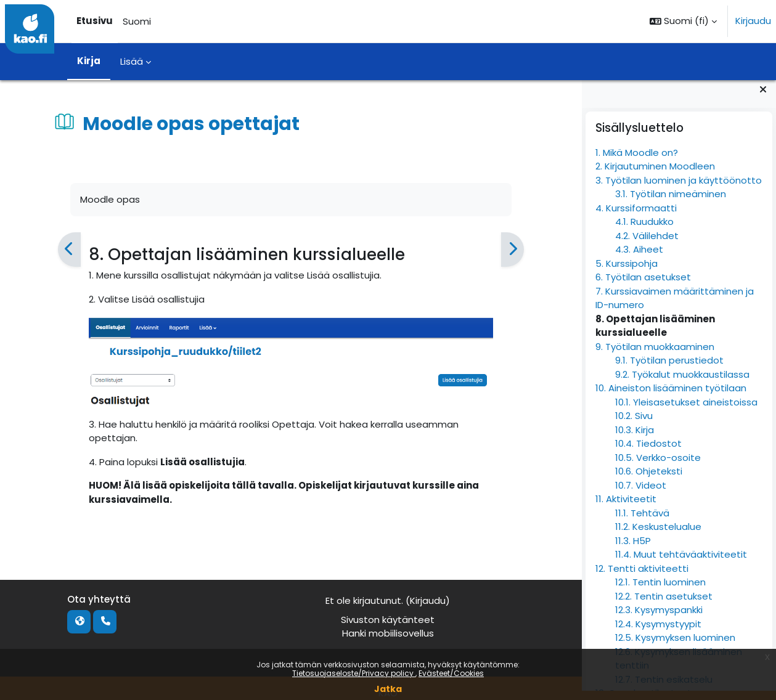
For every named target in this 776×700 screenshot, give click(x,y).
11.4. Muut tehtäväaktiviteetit (681, 564)
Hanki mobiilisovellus (388, 633)
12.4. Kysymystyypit (658, 634)
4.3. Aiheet (639, 259)
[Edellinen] (69, 250)
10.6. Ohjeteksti (649, 481)
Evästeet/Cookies (451, 673)
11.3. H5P (633, 551)
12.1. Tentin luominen (660, 592)
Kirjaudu (753, 21)
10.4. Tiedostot (648, 453)
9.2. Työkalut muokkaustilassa (682, 384)
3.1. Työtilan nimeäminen (671, 204)
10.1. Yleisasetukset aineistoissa (686, 412)
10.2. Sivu (634, 425)
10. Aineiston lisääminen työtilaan (671, 398)
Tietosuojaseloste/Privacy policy (354, 673)
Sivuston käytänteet (388, 620)
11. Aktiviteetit (626, 509)
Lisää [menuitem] (132, 61)
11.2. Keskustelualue (658, 536)
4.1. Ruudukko (644, 231)
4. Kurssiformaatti (636, 218)
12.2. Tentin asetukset (664, 606)
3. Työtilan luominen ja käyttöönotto (679, 190)
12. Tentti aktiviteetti (642, 578)
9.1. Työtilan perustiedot (669, 370)
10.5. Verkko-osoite (658, 467)
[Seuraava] (513, 250)
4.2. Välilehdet (647, 246)
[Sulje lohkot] (763, 99)
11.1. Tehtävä (642, 523)
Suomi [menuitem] (137, 21)
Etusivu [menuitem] (95, 21)
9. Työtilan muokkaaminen (655, 356)
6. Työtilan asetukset (643, 287)
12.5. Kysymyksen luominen (675, 647)
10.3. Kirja (635, 440)
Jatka (388, 689)
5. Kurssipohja (627, 273)
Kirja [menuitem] (89, 61)
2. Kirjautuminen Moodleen (655, 176)
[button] (683, 21)
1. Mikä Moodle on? (637, 162)
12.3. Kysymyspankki (659, 620)
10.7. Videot (641, 495)
